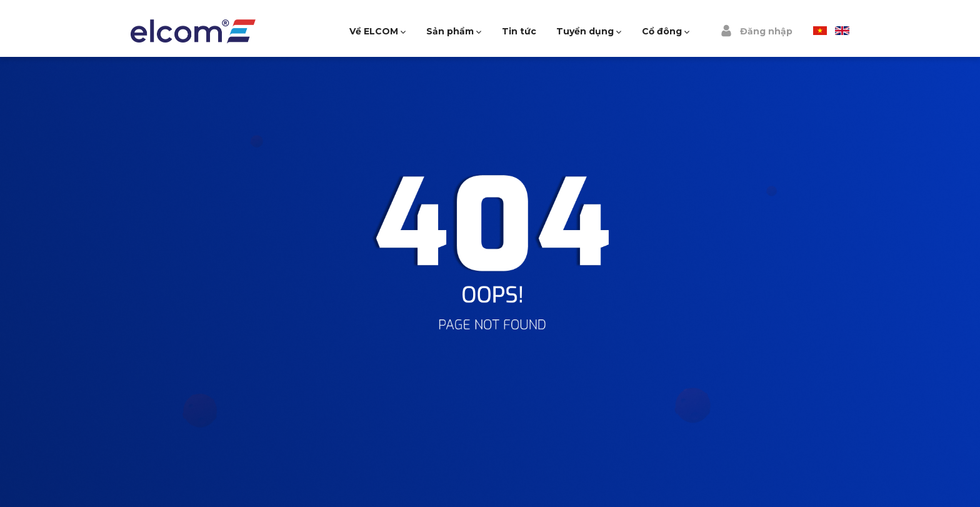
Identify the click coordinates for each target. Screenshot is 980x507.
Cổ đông (662, 31)
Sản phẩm (450, 31)
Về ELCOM (374, 31)
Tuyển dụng (585, 31)
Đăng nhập (756, 31)
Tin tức (519, 31)
